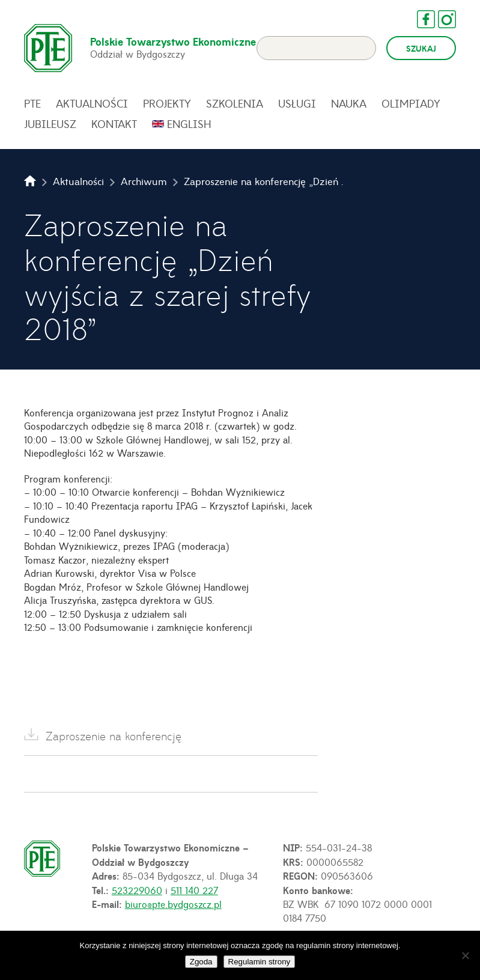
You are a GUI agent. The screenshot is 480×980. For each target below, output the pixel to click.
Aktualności (92, 103)
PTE (32, 103)
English (189, 124)
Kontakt (114, 124)
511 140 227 (194, 890)
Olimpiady (411, 103)
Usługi (297, 103)
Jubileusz (50, 124)
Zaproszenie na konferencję (114, 736)
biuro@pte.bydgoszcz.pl (173, 904)
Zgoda (201, 962)
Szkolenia (235, 103)
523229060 (137, 890)
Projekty (167, 103)
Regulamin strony (260, 962)
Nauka (349, 103)
